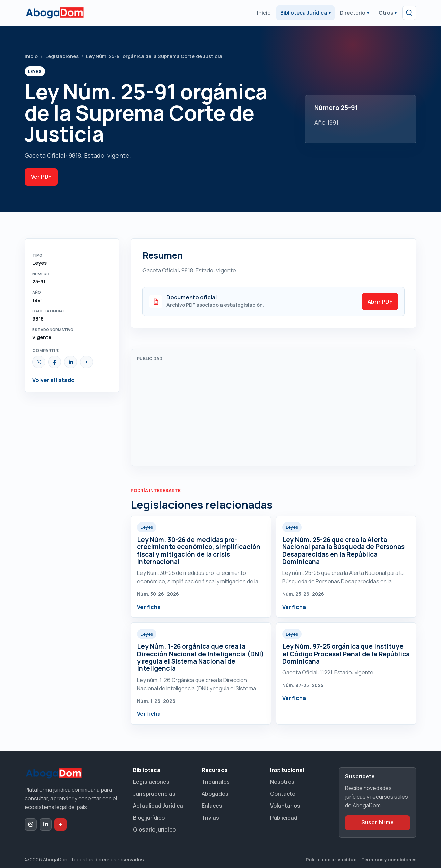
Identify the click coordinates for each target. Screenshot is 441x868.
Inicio (264, 13)
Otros (388, 13)
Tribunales (216, 782)
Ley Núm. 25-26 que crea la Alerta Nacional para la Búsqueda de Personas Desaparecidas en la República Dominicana (343, 551)
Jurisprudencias (154, 794)
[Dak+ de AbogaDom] (60, 824)
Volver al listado (54, 380)
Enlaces (212, 806)
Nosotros (282, 782)
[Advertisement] (274, 412)
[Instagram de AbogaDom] (31, 824)
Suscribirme (378, 822)
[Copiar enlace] (86, 362)
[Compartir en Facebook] (55, 362)
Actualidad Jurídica (158, 806)
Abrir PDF (380, 301)
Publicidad (284, 818)
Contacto (283, 794)
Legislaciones (62, 56)
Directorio (355, 13)
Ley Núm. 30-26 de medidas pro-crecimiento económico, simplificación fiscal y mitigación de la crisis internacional (199, 551)
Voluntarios (285, 806)
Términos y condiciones (389, 859)
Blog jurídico (149, 818)
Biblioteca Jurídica (305, 13)
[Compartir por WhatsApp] (39, 362)
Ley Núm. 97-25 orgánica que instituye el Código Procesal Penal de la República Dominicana (346, 654)
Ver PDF (41, 177)
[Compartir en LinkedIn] (71, 362)
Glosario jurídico (154, 829)
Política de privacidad (331, 859)
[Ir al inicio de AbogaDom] (55, 13)
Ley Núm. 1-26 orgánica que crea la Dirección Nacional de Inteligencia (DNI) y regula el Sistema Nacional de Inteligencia (201, 657)
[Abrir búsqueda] (409, 13)
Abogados (215, 794)
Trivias (210, 818)
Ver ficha (149, 607)
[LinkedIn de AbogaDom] (46, 824)
